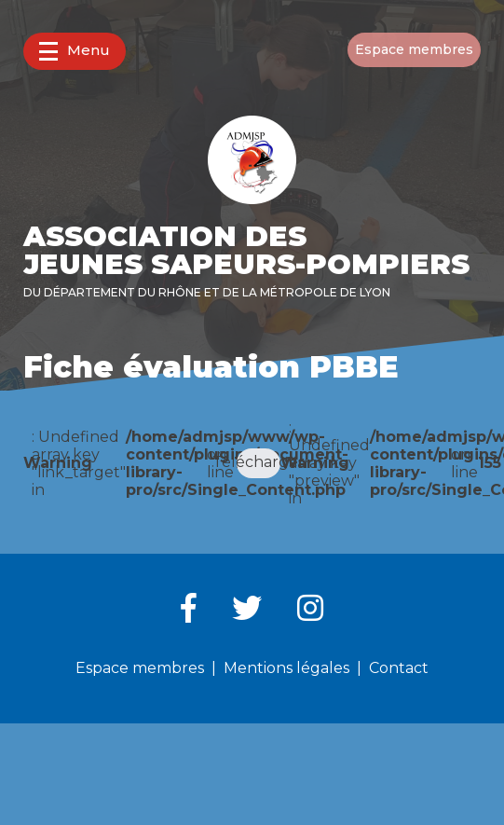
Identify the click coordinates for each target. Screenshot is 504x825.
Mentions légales (286, 668)
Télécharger (259, 462)
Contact (399, 668)
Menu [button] (75, 51)
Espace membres (414, 49)
